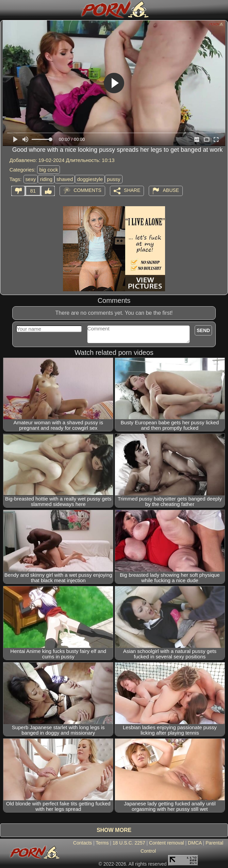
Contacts (83, 843)
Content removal (167, 843)
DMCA (195, 843)
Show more (114, 830)
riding (46, 179)
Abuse (171, 190)
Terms (102, 843)
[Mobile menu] (6, 9)
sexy (31, 179)
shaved (65, 179)
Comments (87, 190)
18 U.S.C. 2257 (129, 843)
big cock (48, 170)
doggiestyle (90, 179)
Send (203, 330)
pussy (113, 179)
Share (132, 190)
